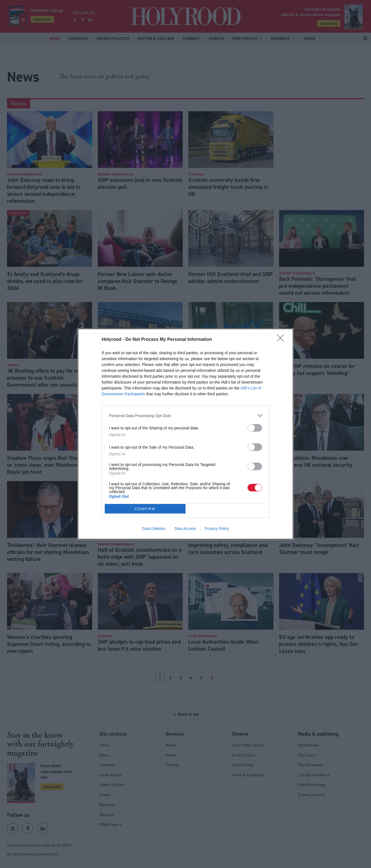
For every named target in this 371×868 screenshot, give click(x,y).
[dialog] (185, 434)
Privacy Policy (217, 529)
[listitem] (185, 416)
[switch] (255, 428)
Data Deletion (154, 529)
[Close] (282, 340)
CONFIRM (145, 509)
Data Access (185, 529)
